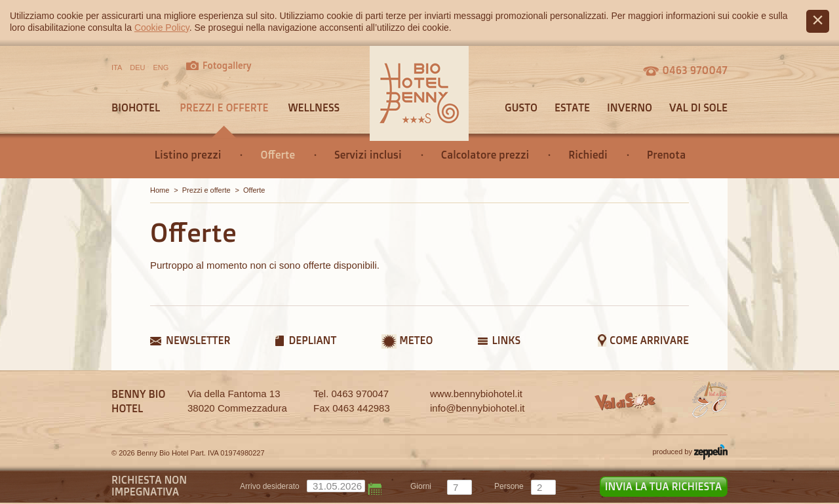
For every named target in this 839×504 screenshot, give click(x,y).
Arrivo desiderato (270, 486)
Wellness (314, 107)
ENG (161, 68)
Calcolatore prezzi (485, 155)
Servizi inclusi (368, 155)
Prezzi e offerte (224, 107)
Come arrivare (649, 340)
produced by (690, 452)
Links (506, 340)
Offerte (278, 155)
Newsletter (198, 340)
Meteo (416, 340)
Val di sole (698, 107)
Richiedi (588, 155)
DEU (137, 68)
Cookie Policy (162, 28)
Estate (572, 107)
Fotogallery (227, 65)
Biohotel (136, 107)
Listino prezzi (188, 155)
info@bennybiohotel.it (478, 408)
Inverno (630, 107)
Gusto (521, 107)
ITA (117, 68)
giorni (421, 486)
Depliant (312, 340)
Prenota (666, 155)
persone (509, 486)
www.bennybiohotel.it (476, 394)
